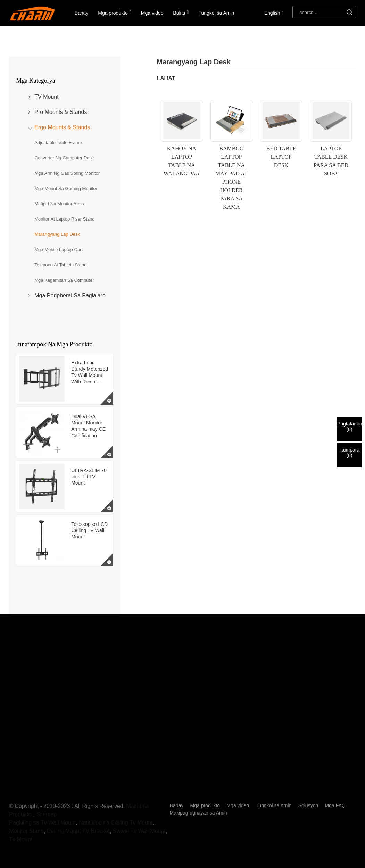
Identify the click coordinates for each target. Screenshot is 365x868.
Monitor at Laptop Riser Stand (64, 219)
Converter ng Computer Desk (64, 158)
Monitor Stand (26, 831)
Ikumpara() (349, 453)
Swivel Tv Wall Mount (139, 831)
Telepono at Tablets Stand (60, 265)
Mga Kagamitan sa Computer (64, 280)
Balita (181, 13)
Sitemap (47, 814)
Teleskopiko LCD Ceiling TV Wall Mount (89, 530)
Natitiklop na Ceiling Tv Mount (116, 823)
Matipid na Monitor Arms (59, 204)
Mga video (152, 13)
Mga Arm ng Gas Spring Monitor (67, 173)
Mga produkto (115, 13)
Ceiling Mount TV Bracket (78, 831)
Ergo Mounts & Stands (62, 127)
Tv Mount (21, 839)
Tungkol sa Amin (216, 13)
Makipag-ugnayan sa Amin (198, 813)
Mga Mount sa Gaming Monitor (66, 188)
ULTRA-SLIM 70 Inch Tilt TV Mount (89, 477)
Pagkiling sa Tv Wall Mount (42, 823)
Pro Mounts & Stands (61, 112)
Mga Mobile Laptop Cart (59, 250)
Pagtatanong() (349, 427)
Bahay (82, 13)
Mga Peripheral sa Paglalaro (70, 295)
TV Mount (46, 97)
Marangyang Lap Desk (57, 234)
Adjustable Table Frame (58, 143)
